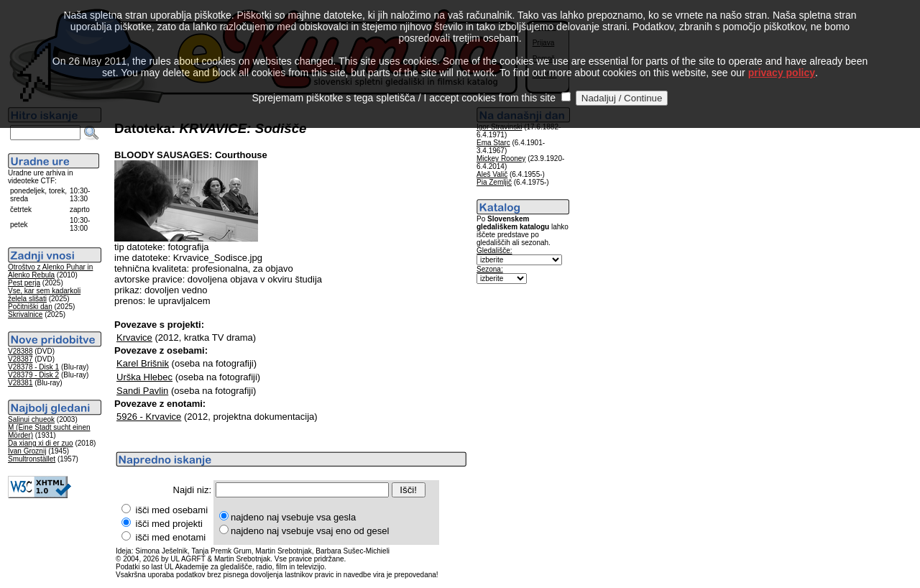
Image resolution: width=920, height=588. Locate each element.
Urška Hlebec (144, 377)
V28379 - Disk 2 (33, 375)
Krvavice (134, 337)
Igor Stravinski (499, 127)
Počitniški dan (30, 307)
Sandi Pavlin (142, 391)
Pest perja (24, 283)
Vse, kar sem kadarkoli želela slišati (44, 295)
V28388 (20, 351)
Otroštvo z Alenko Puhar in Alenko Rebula (50, 271)
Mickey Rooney (501, 159)
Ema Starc (493, 143)
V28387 (20, 359)
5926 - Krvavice (149, 417)
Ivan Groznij (27, 451)
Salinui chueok (31, 419)
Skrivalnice (25, 314)
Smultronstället (32, 459)
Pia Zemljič (494, 182)
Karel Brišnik (143, 363)
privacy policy (782, 58)
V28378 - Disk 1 (33, 367)
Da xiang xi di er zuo (41, 443)
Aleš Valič (492, 174)
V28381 (20, 383)
